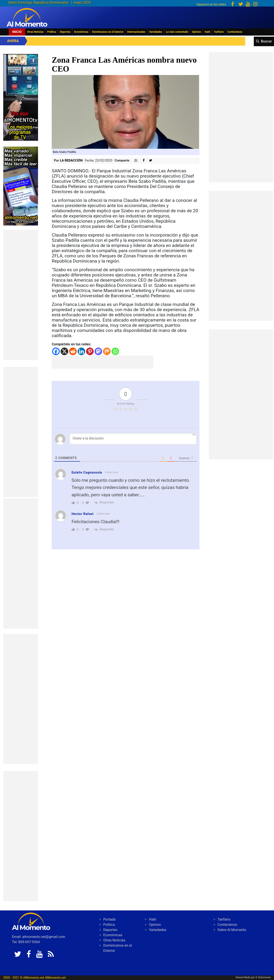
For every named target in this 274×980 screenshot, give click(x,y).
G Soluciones (263, 977)
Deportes (65, 32)
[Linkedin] (81, 351)
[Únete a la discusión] (133, 439)
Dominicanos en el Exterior (108, 32)
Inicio (17, 32)
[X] (64, 351)
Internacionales (136, 32)
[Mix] (107, 351)
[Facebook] (56, 351)
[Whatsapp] (115, 351)
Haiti (207, 32)
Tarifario (219, 32)
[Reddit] (73, 351)
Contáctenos (235, 32)
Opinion (196, 32)
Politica (52, 32)
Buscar (266, 41)
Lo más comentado (177, 32)
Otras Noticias (35, 32)
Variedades (156, 32)
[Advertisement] (21, 295)
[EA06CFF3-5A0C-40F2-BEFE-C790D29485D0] (21, 97)
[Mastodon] (98, 351)
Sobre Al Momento (232, 930)
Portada (109, 919)
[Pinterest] (90, 351)
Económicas (81, 32)
